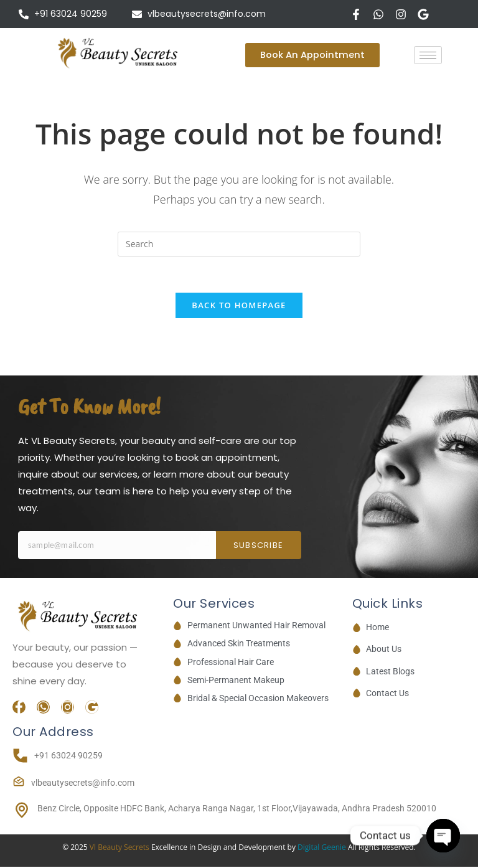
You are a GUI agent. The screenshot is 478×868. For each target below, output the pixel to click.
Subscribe (259, 547)
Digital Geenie (322, 849)
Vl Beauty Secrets (120, 849)
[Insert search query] (239, 244)
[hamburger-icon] (428, 55)
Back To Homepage (239, 307)
